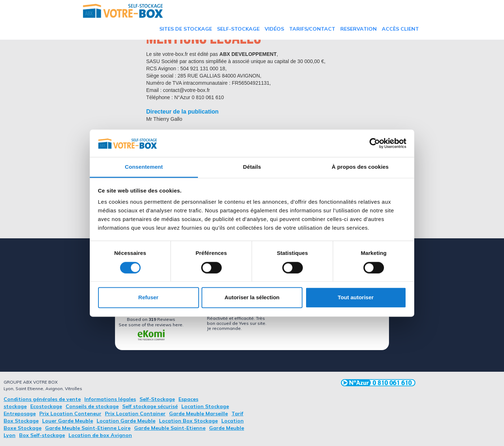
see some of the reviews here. (151, 325)
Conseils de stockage (92, 406)
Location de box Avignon (100, 435)
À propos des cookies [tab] (360, 167)
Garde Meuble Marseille (198, 414)
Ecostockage (46, 406)
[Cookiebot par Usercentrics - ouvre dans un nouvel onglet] (375, 143)
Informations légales (110, 399)
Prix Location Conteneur (70, 414)
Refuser (149, 298)
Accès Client (400, 29)
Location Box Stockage (188, 421)
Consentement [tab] (144, 167)
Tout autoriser (356, 298)
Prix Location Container (135, 414)
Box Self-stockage (42, 435)
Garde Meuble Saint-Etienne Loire (88, 428)
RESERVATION (359, 29)
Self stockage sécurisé (150, 406)
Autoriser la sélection (252, 298)
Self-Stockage (238, 29)
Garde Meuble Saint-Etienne (170, 428)
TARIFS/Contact (312, 29)
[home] (123, 11)
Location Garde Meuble (126, 421)
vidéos (274, 29)
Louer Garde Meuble (68, 421)
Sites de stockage (186, 29)
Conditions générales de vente (42, 399)
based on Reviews (151, 319)
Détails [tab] (252, 167)
